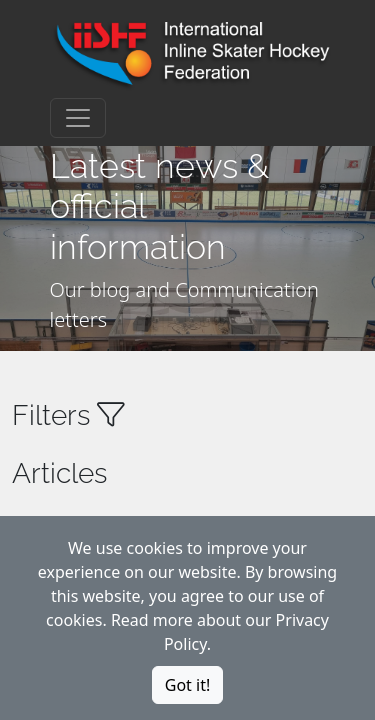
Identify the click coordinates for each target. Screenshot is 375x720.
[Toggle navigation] (78, 118)
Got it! (187, 685)
